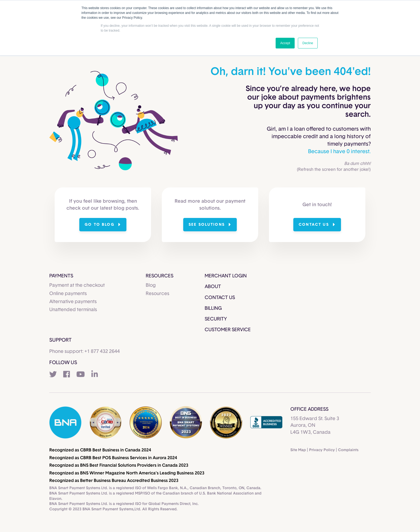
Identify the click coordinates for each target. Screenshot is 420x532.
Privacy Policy (322, 450)
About (213, 287)
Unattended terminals (73, 310)
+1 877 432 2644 (102, 352)
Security (216, 319)
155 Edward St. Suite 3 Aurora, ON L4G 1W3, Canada (315, 425)
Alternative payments (73, 302)
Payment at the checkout (77, 285)
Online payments (68, 294)
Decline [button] (308, 43)
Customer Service (228, 330)
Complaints (348, 450)
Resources (157, 294)
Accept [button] (285, 43)
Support (60, 340)
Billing (213, 308)
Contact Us (220, 298)
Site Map (298, 450)
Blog (151, 285)
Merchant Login (226, 276)
